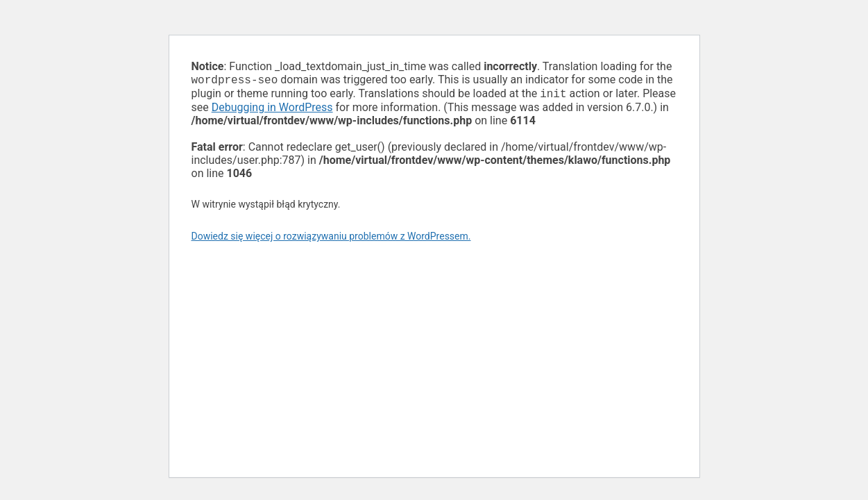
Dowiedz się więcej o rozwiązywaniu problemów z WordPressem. (331, 239)
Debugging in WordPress (272, 110)
